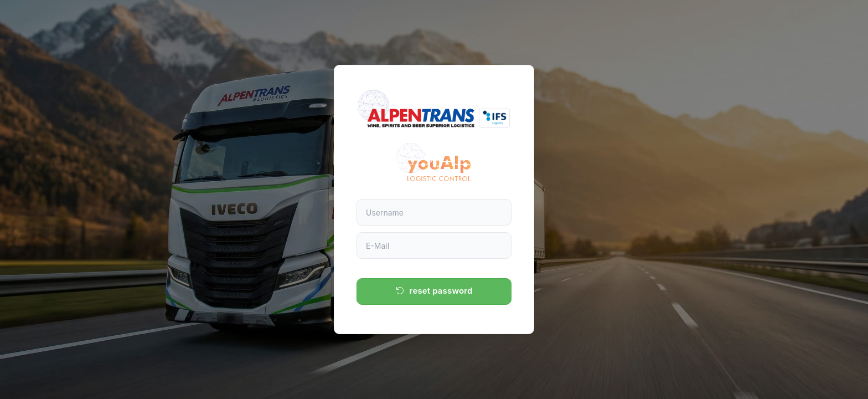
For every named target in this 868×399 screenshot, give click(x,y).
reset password (434, 291)
